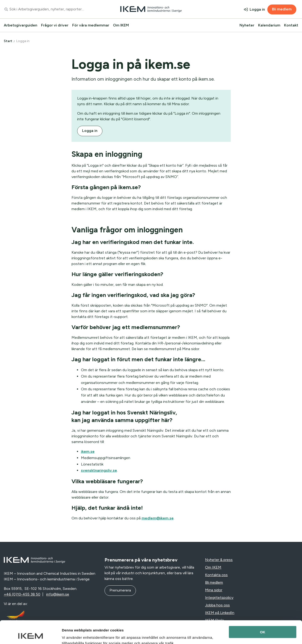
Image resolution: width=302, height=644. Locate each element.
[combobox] (50, 9)
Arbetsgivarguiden (21, 25)
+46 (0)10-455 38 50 (22, 594)
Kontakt (291, 25)
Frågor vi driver (55, 25)
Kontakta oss (216, 575)
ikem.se (88, 451)
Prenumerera (120, 590)
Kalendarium (269, 25)
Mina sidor (214, 590)
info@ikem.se (58, 594)
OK (263, 611)
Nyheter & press (219, 560)
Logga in (257, 9)
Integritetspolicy (219, 598)
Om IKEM (121, 25)
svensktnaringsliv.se (99, 470)
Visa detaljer (72, 635)
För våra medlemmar (91, 25)
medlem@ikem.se (158, 518)
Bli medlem (282, 9)
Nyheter (247, 25)
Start (8, 41)
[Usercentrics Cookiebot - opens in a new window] (31, 635)
